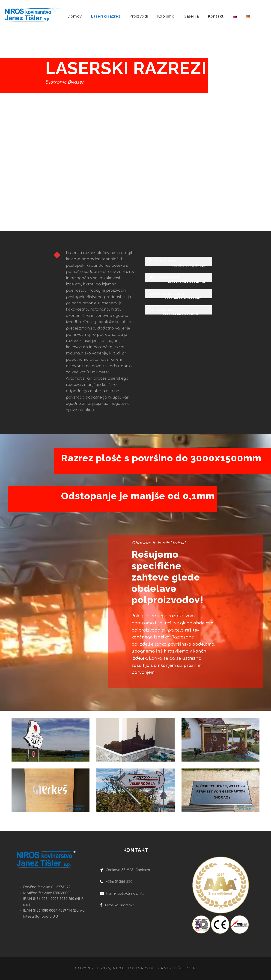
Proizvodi (139, 16)
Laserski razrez (106, 16)
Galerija (191, 16)
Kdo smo (166, 16)
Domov (75, 16)
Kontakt (216, 16)
